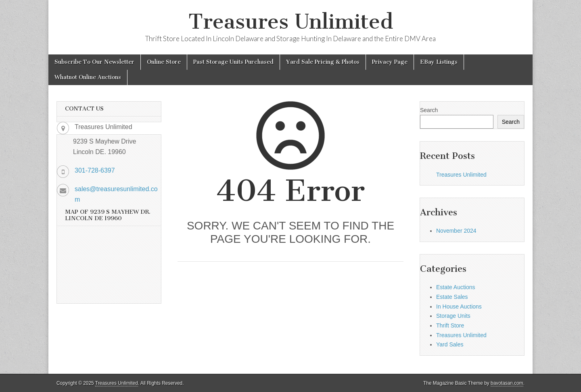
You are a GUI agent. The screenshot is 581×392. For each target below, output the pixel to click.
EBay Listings (439, 62)
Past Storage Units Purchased (233, 62)
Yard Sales (450, 344)
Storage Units (453, 316)
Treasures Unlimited (291, 22)
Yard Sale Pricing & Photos (323, 62)
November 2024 (456, 231)
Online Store (164, 62)
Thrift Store (450, 325)
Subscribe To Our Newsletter (94, 62)
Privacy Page (390, 62)
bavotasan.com (507, 383)
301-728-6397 (95, 170)
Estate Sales (452, 297)
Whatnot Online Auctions (88, 77)
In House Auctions (459, 307)
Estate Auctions (456, 287)
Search (429, 110)
